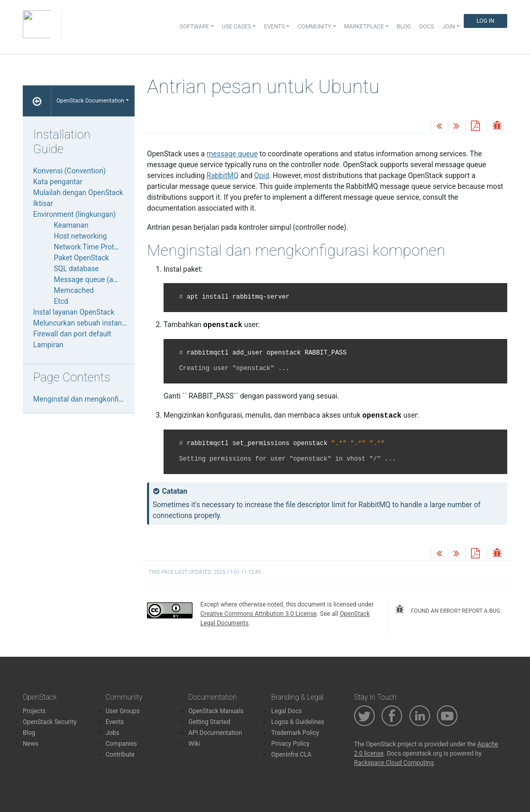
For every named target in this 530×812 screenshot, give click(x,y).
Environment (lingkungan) (75, 214)
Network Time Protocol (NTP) (101, 247)
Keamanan (71, 225)
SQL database (76, 269)
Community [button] (314, 27)
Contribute (120, 755)
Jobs (112, 733)
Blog (404, 27)
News (31, 744)
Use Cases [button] (237, 27)
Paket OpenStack (81, 258)
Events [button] (274, 27)
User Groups (123, 711)
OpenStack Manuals (216, 711)
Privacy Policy (290, 744)
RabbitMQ (223, 175)
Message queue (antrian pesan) (105, 279)
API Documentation (215, 733)
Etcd (61, 301)
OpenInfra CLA (291, 755)
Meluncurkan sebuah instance (81, 323)
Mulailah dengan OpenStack (78, 193)
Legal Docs (286, 711)
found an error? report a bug (448, 610)
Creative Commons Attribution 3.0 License (259, 614)
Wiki (194, 744)
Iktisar (43, 203)
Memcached (74, 290)
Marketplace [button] (364, 27)
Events (115, 722)
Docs (426, 27)
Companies (121, 744)
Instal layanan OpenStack (74, 312)
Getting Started (209, 722)
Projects (34, 711)
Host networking (80, 236)
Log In (485, 21)
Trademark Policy (295, 733)
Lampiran (48, 345)
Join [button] (449, 27)
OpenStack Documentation (90, 101)
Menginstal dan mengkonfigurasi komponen (104, 399)
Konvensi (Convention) (69, 171)
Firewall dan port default (72, 334)
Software (194, 27)
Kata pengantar (58, 182)
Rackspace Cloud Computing (394, 763)
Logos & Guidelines (298, 722)
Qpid (262, 175)
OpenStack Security (50, 722)
